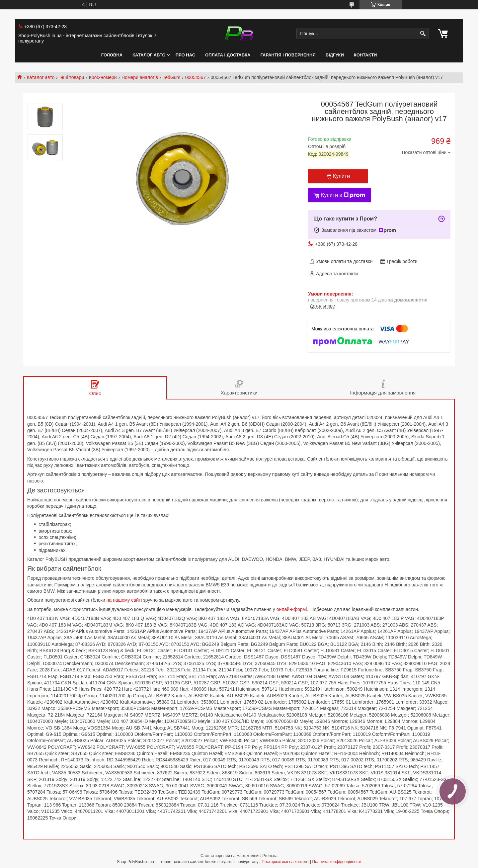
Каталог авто (149, 55)
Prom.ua (270, 856)
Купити (341, 176)
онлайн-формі (292, 609)
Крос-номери (103, 77)
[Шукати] (423, 34)
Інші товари (72, 77)
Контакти (365, 55)
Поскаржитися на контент (285, 862)
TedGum (171, 77)
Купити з (343, 195)
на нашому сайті (124, 600)
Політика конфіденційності (337, 862)
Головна (112, 55)
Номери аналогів (140, 77)
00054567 (196, 77)
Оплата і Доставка (228, 55)
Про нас (185, 55)
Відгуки (335, 55)
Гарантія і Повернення (288, 55)
